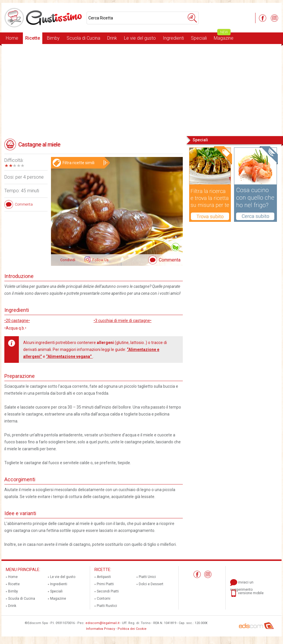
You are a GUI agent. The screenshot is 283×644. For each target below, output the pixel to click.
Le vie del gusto (140, 38)
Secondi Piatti (108, 591)
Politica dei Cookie (132, 629)
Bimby (53, 38)
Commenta (170, 260)
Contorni (104, 599)
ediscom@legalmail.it (102, 623)
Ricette (33, 38)
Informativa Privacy (101, 629)
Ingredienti (173, 38)
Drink (112, 38)
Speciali (199, 38)
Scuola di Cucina (83, 38)
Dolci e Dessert (151, 584)
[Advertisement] (141, 89)
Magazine (224, 37)
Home (12, 38)
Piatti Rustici (107, 606)
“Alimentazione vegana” (69, 356)
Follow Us (100, 260)
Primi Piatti (105, 584)
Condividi (68, 260)
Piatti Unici (147, 577)
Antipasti (104, 577)
